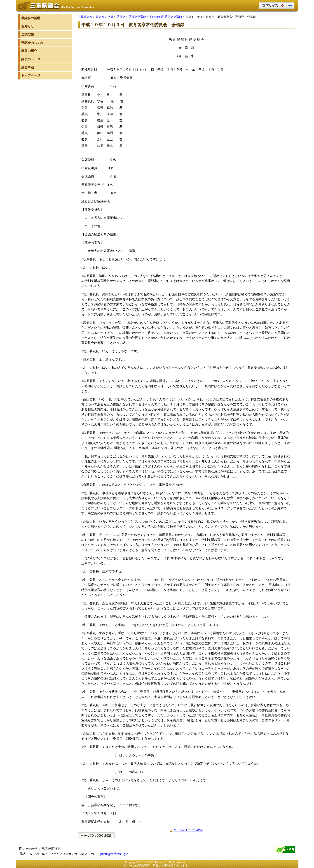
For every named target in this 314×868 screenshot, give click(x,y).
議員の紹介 (29, 51)
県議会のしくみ (32, 43)
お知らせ (28, 26)
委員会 (121, 17)
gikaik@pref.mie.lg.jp (114, 854)
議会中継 (28, 67)
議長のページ (31, 59)
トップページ (31, 75)
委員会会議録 (137, 17)
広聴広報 (28, 35)
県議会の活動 (105, 17)
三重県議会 (85, 17)
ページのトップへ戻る (188, 830)
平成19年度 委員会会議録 (166, 17)
